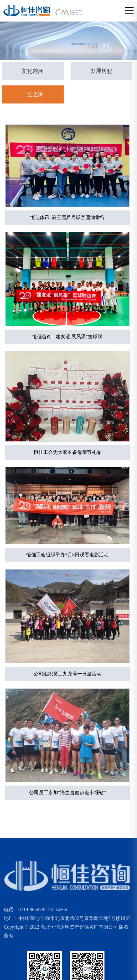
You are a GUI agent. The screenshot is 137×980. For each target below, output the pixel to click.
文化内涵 (33, 71)
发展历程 (101, 71)
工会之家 (33, 94)
